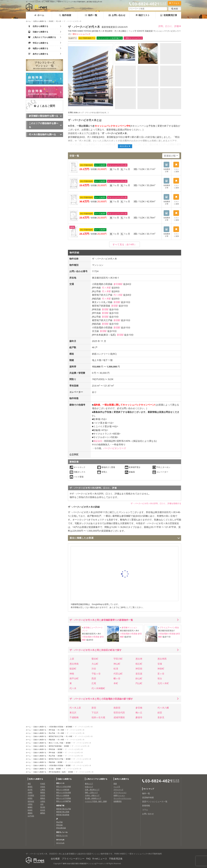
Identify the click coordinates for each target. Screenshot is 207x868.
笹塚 (160, 664)
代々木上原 (75, 708)
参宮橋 (139, 708)
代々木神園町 (98, 688)
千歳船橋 (74, 717)
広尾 (94, 683)
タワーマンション (120, 792)
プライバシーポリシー (73, 859)
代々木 (59, 21)
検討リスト (143, 15)
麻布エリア (89, 783)
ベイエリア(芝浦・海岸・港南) (96, 801)
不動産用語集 (116, 859)
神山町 (117, 664)
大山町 (95, 664)
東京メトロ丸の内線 (64, 786)
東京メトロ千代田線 (64, 798)
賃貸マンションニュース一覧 (155, 802)
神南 (72, 674)
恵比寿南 (74, 664)
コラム (145, 810)
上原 (72, 659)
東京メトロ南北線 (63, 789)
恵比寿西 (162, 659)
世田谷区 (31, 801)
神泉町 (161, 669)
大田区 (43, 801)
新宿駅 (117, 302)
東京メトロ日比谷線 (64, 792)
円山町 (139, 683)
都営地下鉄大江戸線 (56, 736)
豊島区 (43, 798)
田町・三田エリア (91, 792)
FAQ (88, 859)
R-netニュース (100, 859)
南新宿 (117, 708)
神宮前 (139, 669)
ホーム (39, 15)
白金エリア (89, 787)
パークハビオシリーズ (115, 448)
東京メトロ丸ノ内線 (56, 743)
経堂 (160, 712)
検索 (175, 9)
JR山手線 (52, 733)
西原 (94, 678)
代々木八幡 (163, 708)
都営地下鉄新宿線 (55, 746)
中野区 (30, 804)
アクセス (174, 3)
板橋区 (30, 807)
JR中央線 (52, 730)
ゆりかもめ (60, 843)
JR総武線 (52, 740)
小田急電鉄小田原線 (91, 637)
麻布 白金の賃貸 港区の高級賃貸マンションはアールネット (84, 863)
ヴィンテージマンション (122, 798)
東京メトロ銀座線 (63, 795)
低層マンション (119, 795)
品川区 (30, 789)
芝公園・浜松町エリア (93, 798)
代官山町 (118, 674)
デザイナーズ (118, 789)
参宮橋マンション (129, 627)
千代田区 (31, 795)
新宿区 (30, 787)
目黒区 (30, 798)
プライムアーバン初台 (169, 627)
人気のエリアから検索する (97, 779)
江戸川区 (31, 816)
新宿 (94, 708)
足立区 (43, 810)
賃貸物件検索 (148, 797)
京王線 (51, 769)
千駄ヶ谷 (96, 674)
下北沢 (95, 712)
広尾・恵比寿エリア (92, 789)
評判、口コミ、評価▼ (170, 26)
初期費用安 (118, 801)
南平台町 (74, 678)
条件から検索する (122, 779)
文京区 (43, 795)
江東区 (43, 789)
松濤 (116, 669)
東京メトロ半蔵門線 (64, 801)
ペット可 (117, 787)
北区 (42, 804)
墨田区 (43, 792)
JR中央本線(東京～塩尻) (57, 772)
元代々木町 (163, 683)
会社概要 (55, 859)
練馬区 (43, 813)
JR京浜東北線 (61, 828)
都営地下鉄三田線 (63, 812)
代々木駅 (106, 288)
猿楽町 (73, 669)
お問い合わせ (117, 15)
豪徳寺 (139, 717)
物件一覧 (91, 15)
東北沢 (73, 712)
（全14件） (125, 244)
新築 (115, 783)
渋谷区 (51, 21)
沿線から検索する (40, 727)
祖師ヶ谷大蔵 (98, 717)
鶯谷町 (95, 659)
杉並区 (30, 810)
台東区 (30, 792)
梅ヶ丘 (139, 712)
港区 (29, 783)
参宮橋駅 (118, 284)
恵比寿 (139, 659)
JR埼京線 (52, 749)
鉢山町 (139, 678)
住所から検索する (40, 21)
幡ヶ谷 (117, 678)
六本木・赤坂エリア (92, 795)
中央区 (43, 783)
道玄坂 (139, 674)
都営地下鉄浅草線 (63, 815)
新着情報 (146, 806)
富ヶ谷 (161, 674)
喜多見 (161, 717)
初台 (160, 678)
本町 (116, 683)
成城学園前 (119, 717)
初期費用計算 (169, 15)
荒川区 (43, 807)
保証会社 (98, 441)
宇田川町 (118, 659)
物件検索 (65, 15)
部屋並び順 (170, 156)
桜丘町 (139, 664)
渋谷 (94, 669)
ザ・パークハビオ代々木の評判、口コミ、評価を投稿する (156, 503)
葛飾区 (30, 813)
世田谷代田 (119, 712)
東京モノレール (62, 835)
